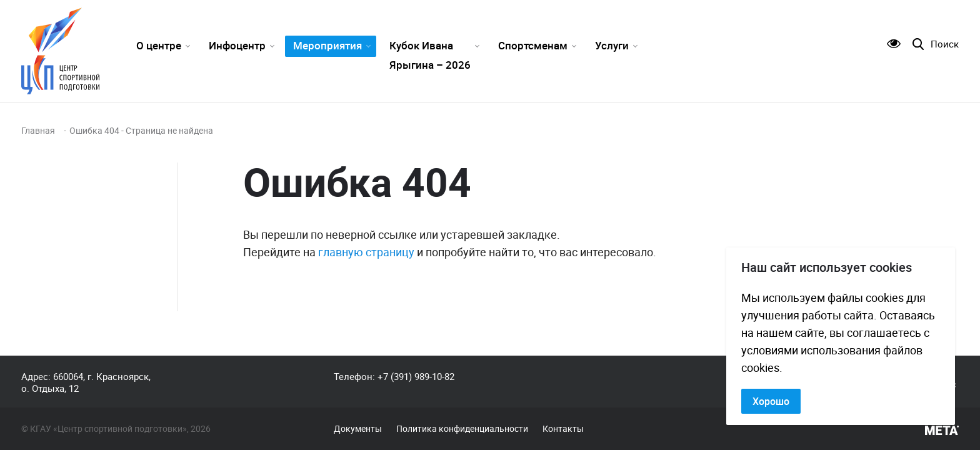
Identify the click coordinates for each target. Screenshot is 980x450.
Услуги (612, 45)
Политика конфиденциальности (462, 429)
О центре (159, 45)
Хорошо (771, 401)
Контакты (563, 429)
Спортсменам (533, 45)
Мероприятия (327, 45)
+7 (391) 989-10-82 (416, 376)
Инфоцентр (237, 45)
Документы (358, 429)
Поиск (945, 44)
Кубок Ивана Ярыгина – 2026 (430, 55)
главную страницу (366, 252)
